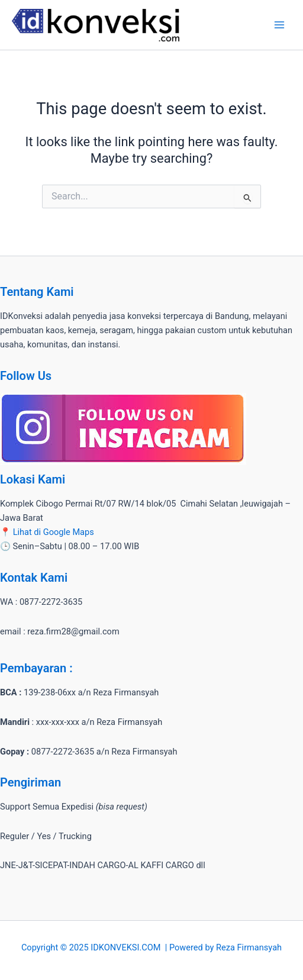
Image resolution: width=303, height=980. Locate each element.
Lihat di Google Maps (54, 532)
